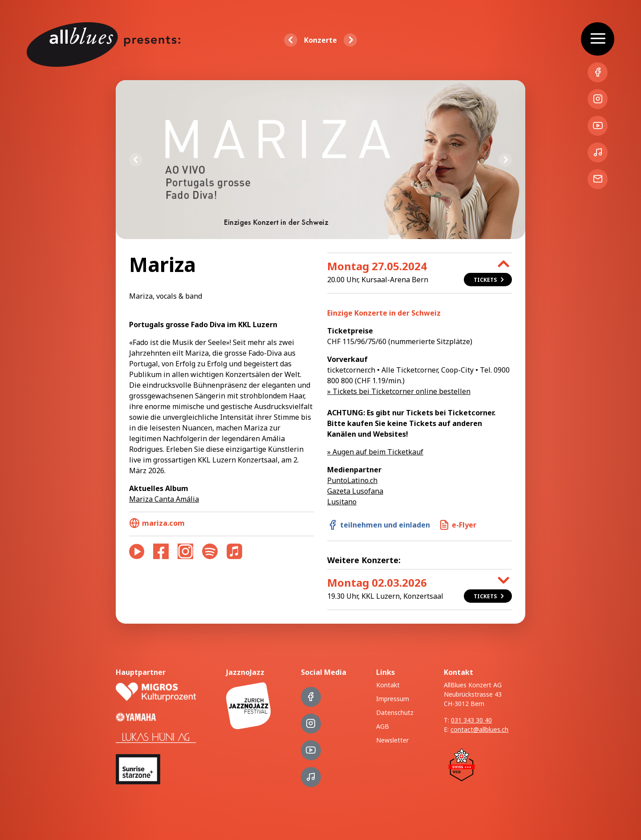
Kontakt (388, 685)
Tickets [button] (490, 280)
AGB (383, 726)
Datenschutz (395, 712)
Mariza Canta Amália (164, 499)
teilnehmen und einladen (379, 525)
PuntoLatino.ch (352, 480)
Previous (136, 160)
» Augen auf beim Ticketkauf (375, 452)
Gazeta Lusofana (355, 491)
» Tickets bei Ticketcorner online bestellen (399, 391)
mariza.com (157, 523)
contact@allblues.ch (479, 729)
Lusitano (342, 502)
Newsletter (392, 740)
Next (505, 160)
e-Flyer (458, 525)
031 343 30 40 (471, 720)
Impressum (393, 699)
